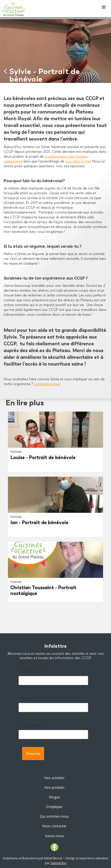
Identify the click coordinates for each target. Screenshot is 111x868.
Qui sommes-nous (54, 816)
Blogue (54, 797)
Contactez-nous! (47, 384)
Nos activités (54, 778)
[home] (12, 9)
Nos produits (54, 787)
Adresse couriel (31, 672)
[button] (104, 7)
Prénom (25, 699)
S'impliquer (54, 807)
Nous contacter (54, 826)
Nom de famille (31, 726)
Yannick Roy (58, 863)
